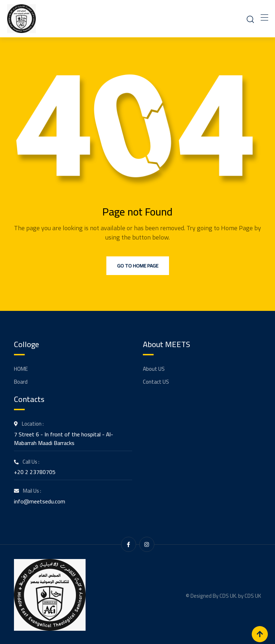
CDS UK (253, 595)
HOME (21, 369)
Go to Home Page (138, 266)
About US (154, 369)
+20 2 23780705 (35, 472)
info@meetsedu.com (40, 501)
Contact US (156, 382)
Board (21, 382)
